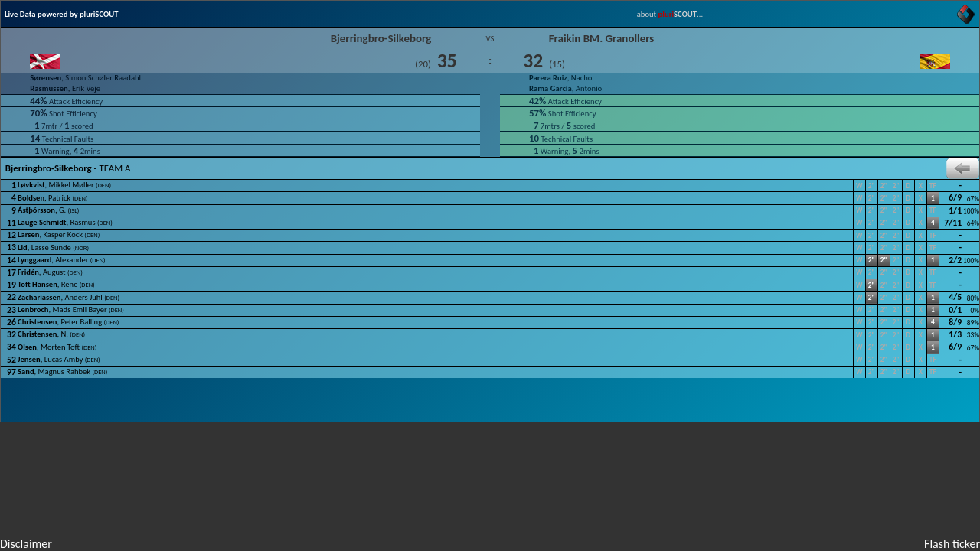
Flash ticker (952, 544)
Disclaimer (26, 544)
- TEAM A (490, 168)
